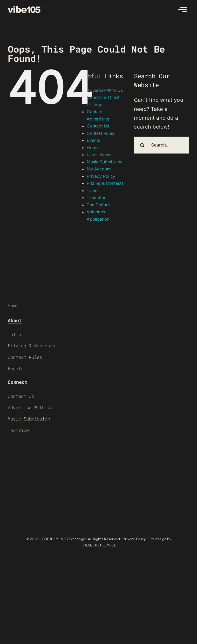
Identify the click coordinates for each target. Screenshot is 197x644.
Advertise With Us (105, 90)
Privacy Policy (101, 176)
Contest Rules (100, 133)
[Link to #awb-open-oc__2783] (182, 9)
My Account (99, 169)
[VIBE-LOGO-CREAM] (25, 8)
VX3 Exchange (73, 539)
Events (93, 140)
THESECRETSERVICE (98, 545)
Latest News (99, 155)
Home (93, 148)
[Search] (142, 145)
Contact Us (98, 126)
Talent (93, 190)
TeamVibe (97, 197)
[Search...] (162, 145)
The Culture (98, 205)
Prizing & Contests (105, 183)
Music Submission (105, 162)
